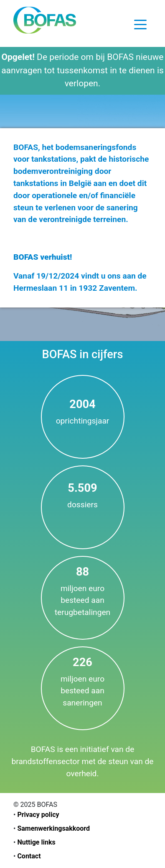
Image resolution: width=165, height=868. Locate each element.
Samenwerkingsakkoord (53, 828)
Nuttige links (36, 842)
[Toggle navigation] (140, 24)
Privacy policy (38, 815)
